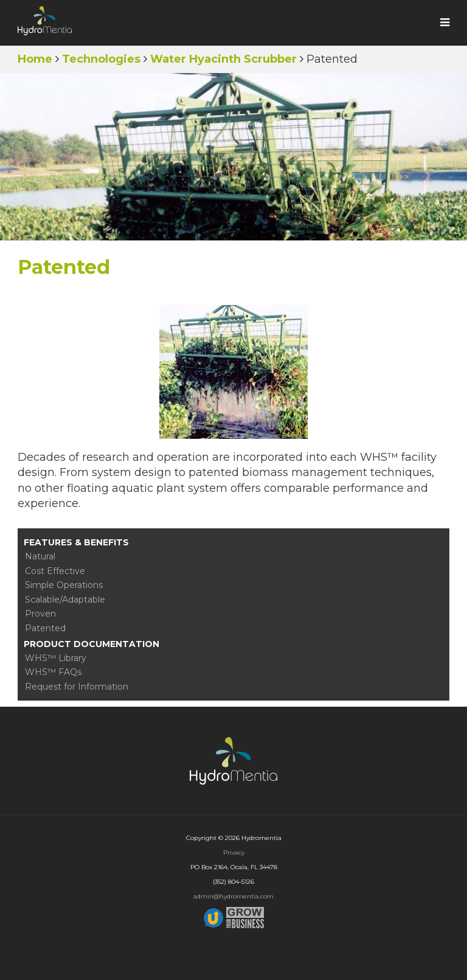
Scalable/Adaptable (65, 600)
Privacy (234, 852)
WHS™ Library (56, 658)
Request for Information (77, 687)
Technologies (101, 59)
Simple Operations (64, 585)
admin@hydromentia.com (233, 896)
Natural (40, 556)
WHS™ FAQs (53, 672)
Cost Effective (55, 571)
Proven (40, 614)
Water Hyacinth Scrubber (223, 59)
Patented (45, 628)
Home (35, 59)
